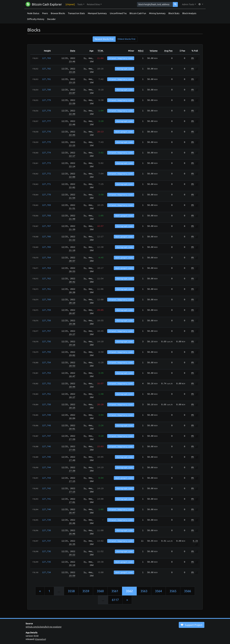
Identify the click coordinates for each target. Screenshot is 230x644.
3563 (144, 591)
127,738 (46, 530)
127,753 (46, 373)
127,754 (46, 362)
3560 (100, 591)
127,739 (46, 520)
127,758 (46, 320)
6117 (115, 600)
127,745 (46, 457)
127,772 (46, 174)
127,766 (46, 236)
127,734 (46, 572)
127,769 (46, 205)
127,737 (46, 541)
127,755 (46, 352)
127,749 (46, 415)
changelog (40, 639)
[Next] (127, 600)
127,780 (46, 90)
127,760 (46, 299)
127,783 (46, 58)
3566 (187, 591)
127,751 (46, 394)
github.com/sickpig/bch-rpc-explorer (44, 627)
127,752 (46, 383)
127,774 (46, 153)
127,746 (46, 446)
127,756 (46, 341)
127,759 (46, 310)
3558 (71, 591)
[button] (81, 4)
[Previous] (40, 591)
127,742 (46, 488)
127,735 (46, 562)
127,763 (46, 268)
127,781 (46, 79)
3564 (158, 591)
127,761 (46, 289)
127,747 (46, 436)
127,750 (46, 404)
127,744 (46, 467)
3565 (173, 591)
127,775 (46, 142)
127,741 (46, 499)
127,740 (46, 509)
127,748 (46, 425)
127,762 (46, 278)
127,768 (46, 216)
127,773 (46, 163)
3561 (115, 591)
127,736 (46, 551)
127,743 (46, 478)
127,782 (46, 69)
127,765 (46, 247)
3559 (86, 591)
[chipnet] (70, 4)
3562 (129, 591)
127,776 (46, 132)
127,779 (46, 100)
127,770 (46, 195)
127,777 (46, 121)
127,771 (46, 184)
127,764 (46, 257)
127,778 (46, 111)
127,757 (46, 331)
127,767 (46, 226)
